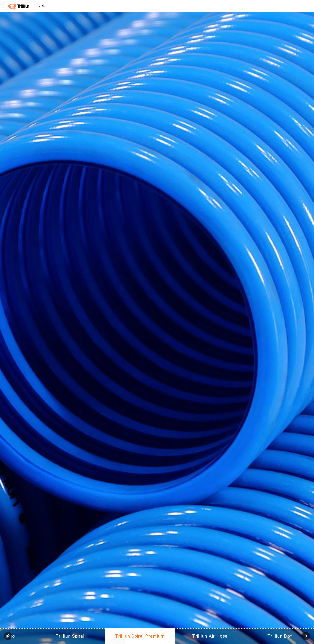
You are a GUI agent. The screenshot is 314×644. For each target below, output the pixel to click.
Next (306, 636)
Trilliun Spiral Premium (140, 636)
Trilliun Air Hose (210, 636)
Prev (8, 636)
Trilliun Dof (280, 636)
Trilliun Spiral (70, 636)
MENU (42, 6)
